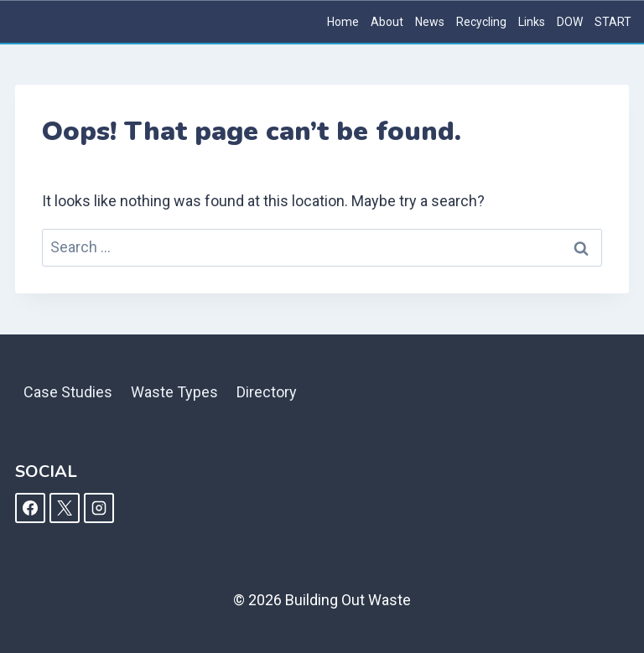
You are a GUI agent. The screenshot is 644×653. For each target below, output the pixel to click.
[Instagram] (99, 508)
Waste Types (174, 392)
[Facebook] (30, 508)
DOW (570, 22)
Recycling (481, 22)
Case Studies (68, 392)
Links (532, 22)
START (613, 22)
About (387, 22)
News (430, 22)
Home (343, 22)
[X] (65, 508)
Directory (267, 392)
